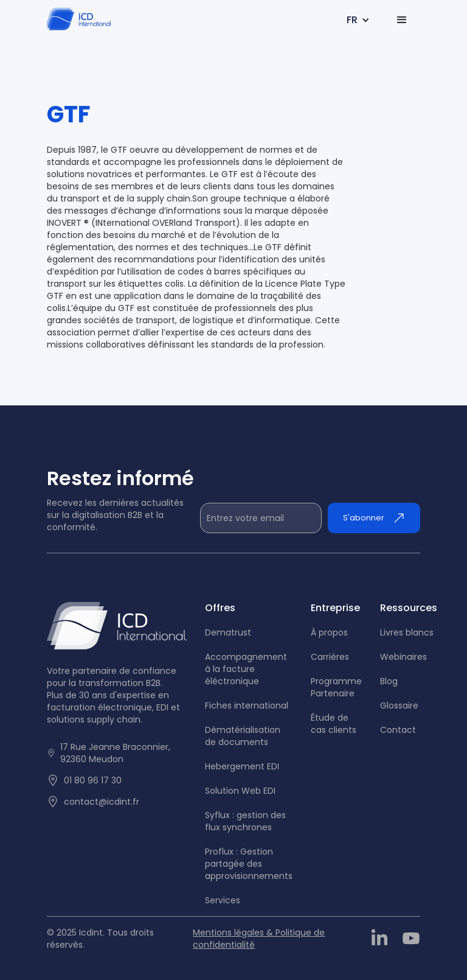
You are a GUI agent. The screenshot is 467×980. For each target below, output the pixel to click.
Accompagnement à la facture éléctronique (246, 669)
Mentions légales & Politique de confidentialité (259, 939)
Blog (389, 681)
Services (223, 900)
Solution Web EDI (240, 791)
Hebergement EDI (242, 766)
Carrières (330, 657)
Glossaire (399, 705)
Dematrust (228, 632)
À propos (329, 632)
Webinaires (403, 657)
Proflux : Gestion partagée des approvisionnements (249, 864)
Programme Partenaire (336, 687)
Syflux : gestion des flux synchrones (245, 821)
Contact (398, 730)
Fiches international (247, 705)
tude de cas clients (334, 724)
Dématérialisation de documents (243, 736)
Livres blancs (407, 632)
